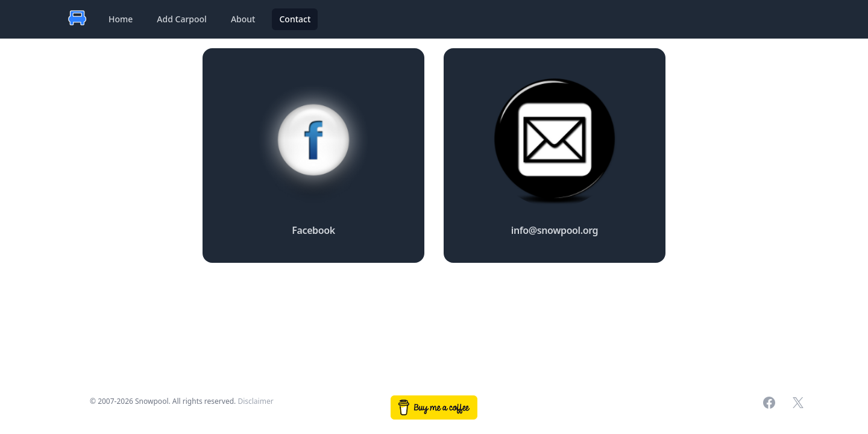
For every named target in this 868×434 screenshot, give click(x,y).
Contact (295, 19)
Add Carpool (182, 19)
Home (121, 19)
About (243, 19)
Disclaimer (255, 401)
